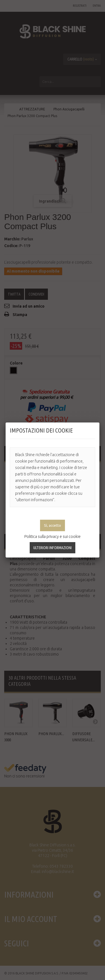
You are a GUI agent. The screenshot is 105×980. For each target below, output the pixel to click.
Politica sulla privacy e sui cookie (53, 537)
